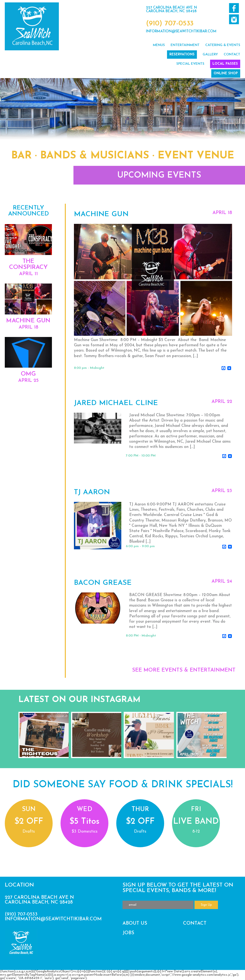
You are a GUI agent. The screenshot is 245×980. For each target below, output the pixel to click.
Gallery (210, 55)
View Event (153, 289)
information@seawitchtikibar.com (181, 32)
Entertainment (185, 45)
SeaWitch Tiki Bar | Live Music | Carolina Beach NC (32, 26)
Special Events (190, 64)
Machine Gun (28, 321)
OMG (28, 374)
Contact (232, 55)
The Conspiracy (28, 264)
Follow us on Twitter (234, 19)
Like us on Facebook (234, 8)
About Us (135, 923)
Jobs (128, 933)
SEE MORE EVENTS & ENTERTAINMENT (184, 670)
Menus (159, 45)
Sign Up (206, 905)
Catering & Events (223, 45)
